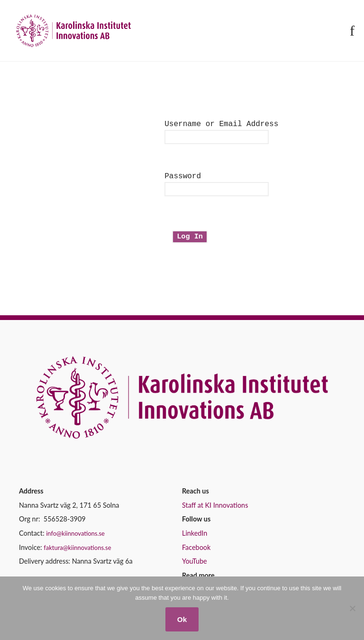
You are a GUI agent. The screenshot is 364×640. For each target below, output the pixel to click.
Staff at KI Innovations (215, 509)
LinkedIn (195, 537)
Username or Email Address (221, 124)
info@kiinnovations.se (75, 537)
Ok (182, 619)
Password (183, 178)
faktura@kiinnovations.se (77, 551)
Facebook (196, 551)
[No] (352, 608)
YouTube (195, 565)
